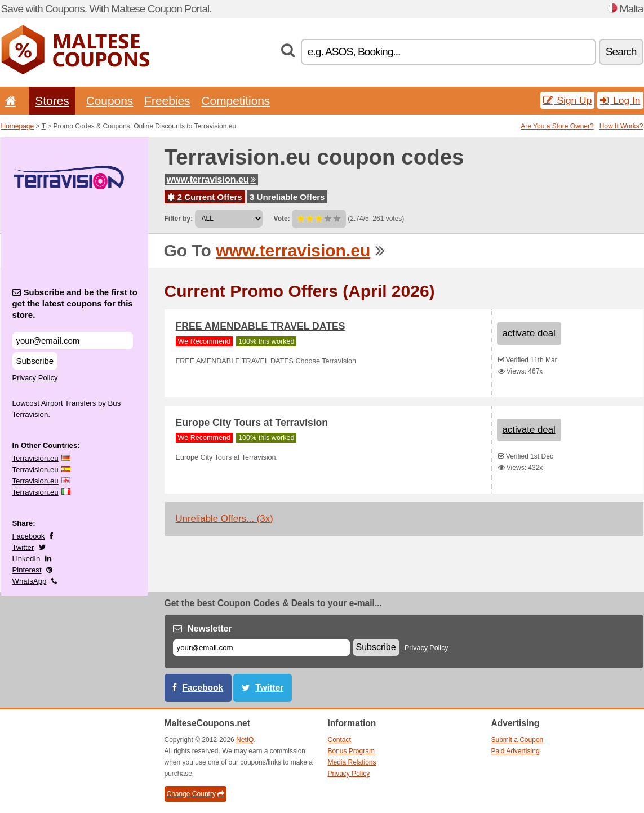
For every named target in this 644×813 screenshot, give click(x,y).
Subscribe (35, 361)
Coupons (110, 101)
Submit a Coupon (518, 740)
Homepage (18, 126)
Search (621, 52)
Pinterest (27, 570)
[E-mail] (261, 648)
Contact (339, 740)
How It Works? (621, 126)
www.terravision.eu (211, 179)
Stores (52, 101)
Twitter (23, 547)
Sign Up (568, 100)
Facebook (29, 536)
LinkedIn (26, 559)
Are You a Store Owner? (557, 126)
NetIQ (245, 740)
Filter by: (179, 219)
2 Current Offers (205, 197)
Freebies (167, 101)
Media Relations (352, 762)
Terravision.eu (35, 458)
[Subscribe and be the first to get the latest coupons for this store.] (73, 341)
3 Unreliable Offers (287, 197)
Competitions (236, 101)
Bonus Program (351, 751)
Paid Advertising (516, 751)
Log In (620, 100)
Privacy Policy (35, 378)
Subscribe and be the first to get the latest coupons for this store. (75, 303)
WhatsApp (30, 581)
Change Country (196, 794)
